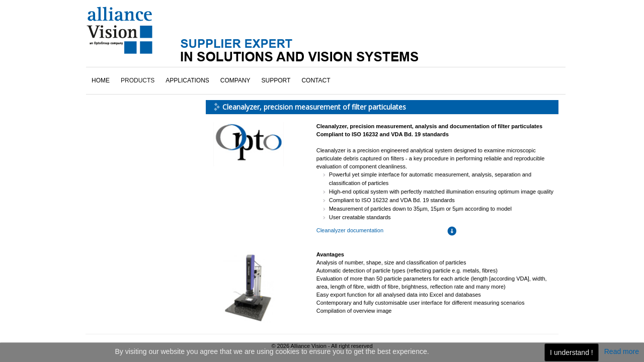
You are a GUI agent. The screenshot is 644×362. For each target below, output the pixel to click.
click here (122, 263)
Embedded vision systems (136, 98)
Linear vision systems (131, 112)
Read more (622, 351)
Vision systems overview (134, 171)
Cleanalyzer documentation (350, 174)
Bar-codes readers (126, 70)
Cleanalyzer (117, 84)
